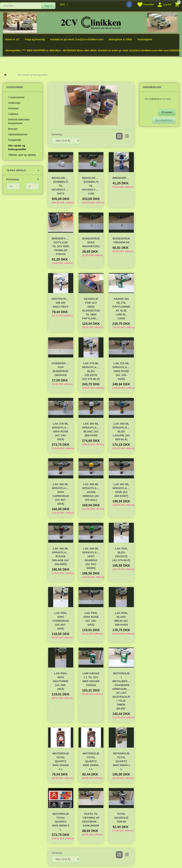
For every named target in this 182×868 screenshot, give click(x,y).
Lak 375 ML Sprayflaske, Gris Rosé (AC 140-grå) (61, 431)
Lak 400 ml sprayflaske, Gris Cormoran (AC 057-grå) (61, 494)
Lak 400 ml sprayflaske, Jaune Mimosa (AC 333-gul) (91, 492)
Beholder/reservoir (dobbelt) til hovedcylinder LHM (91, 186)
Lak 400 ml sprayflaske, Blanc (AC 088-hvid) (91, 429)
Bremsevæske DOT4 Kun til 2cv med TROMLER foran (61, 246)
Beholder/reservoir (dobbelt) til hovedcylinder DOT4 (61, 186)
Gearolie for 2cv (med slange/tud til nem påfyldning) (91, 309)
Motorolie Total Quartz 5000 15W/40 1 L (61, 761)
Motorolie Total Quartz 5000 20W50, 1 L (91, 761)
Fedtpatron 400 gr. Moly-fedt (61, 303)
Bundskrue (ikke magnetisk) (91, 242)
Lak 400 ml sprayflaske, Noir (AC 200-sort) (121, 490)
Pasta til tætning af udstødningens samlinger (91, 820)
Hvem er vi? (12, 39)
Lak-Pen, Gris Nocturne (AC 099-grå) (61, 681)
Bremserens (121, 178)
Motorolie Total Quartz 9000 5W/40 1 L (121, 761)
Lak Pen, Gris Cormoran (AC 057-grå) (61, 621)
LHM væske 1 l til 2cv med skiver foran (91, 679)
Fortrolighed (145, 39)
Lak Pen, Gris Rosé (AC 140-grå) (91, 619)
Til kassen (167, 112)
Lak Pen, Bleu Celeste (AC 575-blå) (121, 554)
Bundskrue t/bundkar (121, 240)
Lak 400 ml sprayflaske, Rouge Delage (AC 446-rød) (61, 556)
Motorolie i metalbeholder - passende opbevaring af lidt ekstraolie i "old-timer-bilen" (121, 691)
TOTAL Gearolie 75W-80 (121, 818)
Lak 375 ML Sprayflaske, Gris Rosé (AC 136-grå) (121, 371)
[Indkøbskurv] (177, 4)
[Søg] (48, 6)
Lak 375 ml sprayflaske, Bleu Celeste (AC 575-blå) (91, 371)
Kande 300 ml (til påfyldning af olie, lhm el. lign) (121, 309)
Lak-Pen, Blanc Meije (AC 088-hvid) (121, 619)
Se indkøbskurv (164, 120)
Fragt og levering (35, 39)
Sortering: (57, 134)
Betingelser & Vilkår (120, 39)
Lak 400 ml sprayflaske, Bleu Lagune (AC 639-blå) (121, 431)
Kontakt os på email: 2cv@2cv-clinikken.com (77, 39)
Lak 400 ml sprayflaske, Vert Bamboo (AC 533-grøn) (91, 558)
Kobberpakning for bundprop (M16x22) (61, 369)
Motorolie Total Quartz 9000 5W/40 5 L (61, 822)
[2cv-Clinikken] (91, 22)
